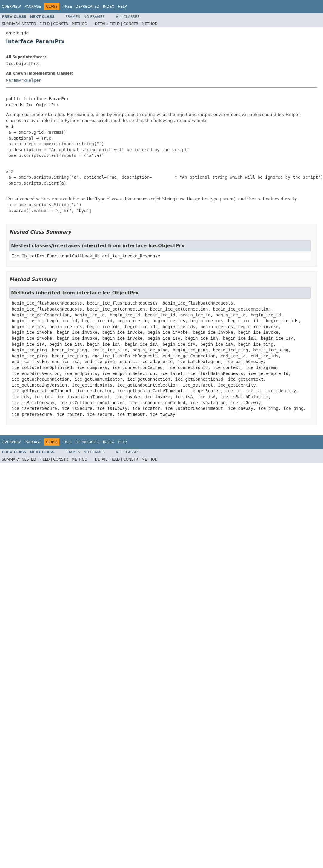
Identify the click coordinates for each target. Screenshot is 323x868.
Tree (67, 7)
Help (122, 7)
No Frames (94, 17)
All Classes (128, 17)
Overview (11, 7)
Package (33, 7)
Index (109, 7)
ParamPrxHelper (24, 80)
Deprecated (87, 7)
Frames (73, 17)
